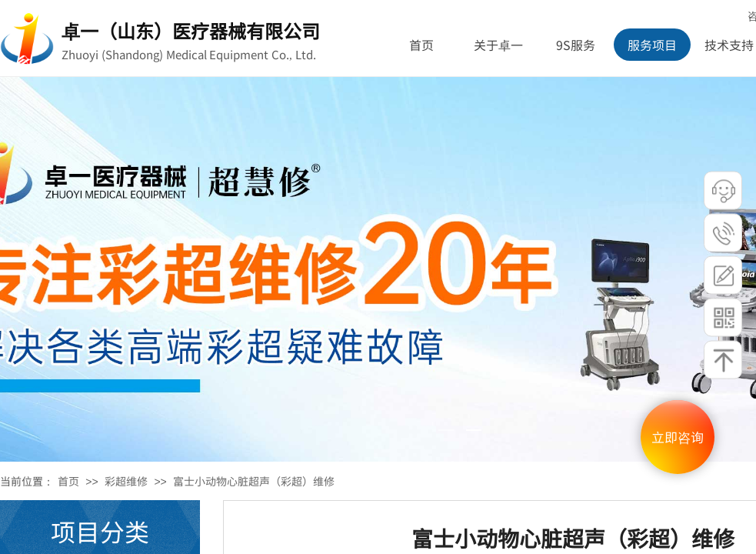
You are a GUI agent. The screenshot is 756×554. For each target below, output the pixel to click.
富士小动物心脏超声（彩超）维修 (254, 481)
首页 (68, 481)
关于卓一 (498, 45)
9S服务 (576, 45)
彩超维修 (126, 481)
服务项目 (652, 45)
